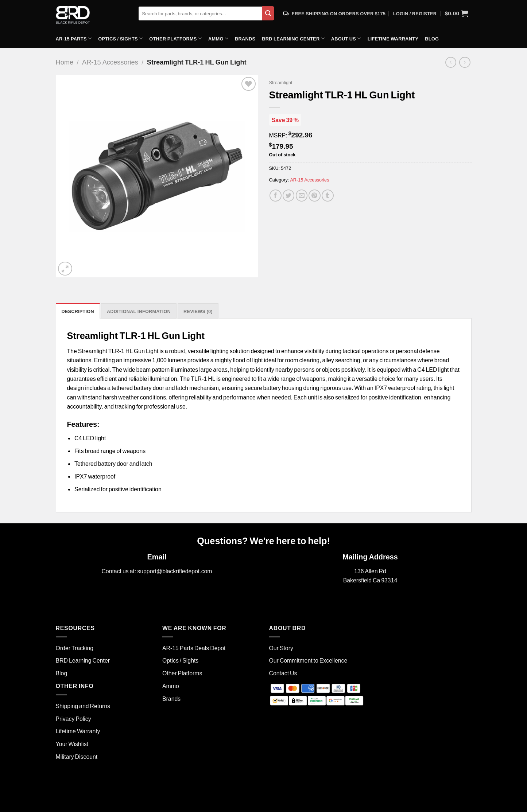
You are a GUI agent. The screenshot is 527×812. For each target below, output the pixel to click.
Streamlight (281, 82)
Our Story (281, 648)
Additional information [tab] (139, 311)
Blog (432, 39)
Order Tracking (75, 648)
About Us (346, 38)
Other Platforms (175, 38)
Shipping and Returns (83, 706)
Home (65, 62)
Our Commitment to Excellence (308, 660)
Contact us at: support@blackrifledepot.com (157, 571)
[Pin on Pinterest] (315, 196)
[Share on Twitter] (289, 196)
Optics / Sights (120, 38)
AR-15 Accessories (110, 62)
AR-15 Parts (74, 38)
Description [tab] (78, 311)
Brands (245, 39)
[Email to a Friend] (302, 196)
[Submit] (268, 13)
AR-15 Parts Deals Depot (194, 648)
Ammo (218, 38)
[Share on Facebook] (276, 196)
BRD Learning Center (293, 38)
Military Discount (77, 756)
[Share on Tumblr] (328, 196)
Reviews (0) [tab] (198, 311)
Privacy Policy (73, 719)
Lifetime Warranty (393, 39)
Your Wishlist (72, 744)
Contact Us (283, 673)
